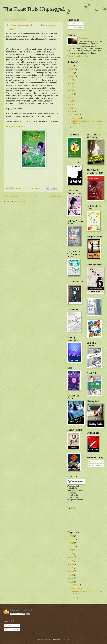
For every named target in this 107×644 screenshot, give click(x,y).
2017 (72, 87)
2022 (72, 69)
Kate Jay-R (85, 38)
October (75, 115)
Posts (72, 24)
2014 (72, 97)
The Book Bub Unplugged (34, 9)
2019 (72, 80)
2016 (72, 90)
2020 (72, 76)
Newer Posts (11, 197)
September (77, 118)
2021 (72, 73)
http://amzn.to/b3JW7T (16, 127)
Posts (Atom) (20, 202)
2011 (72, 108)
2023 (72, 66)
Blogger (66, 639)
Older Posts (57, 197)
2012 (72, 104)
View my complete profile (78, 56)
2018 (72, 83)
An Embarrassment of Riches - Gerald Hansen (87, 122)
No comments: (37, 188)
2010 (72, 112)
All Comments (75, 28)
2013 (72, 101)
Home (34, 197)
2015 (72, 94)
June (74, 127)
